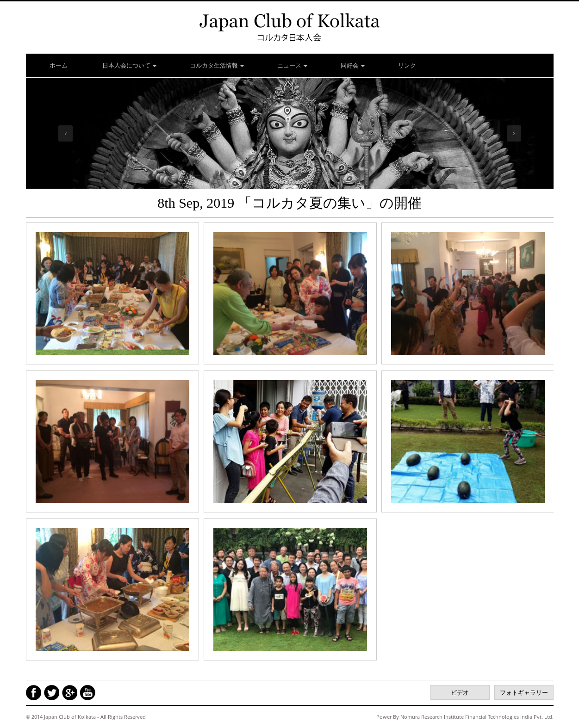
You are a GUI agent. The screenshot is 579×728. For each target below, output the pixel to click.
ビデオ (460, 692)
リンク (407, 65)
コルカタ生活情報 (217, 65)
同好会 (353, 65)
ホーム (59, 65)
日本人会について (129, 65)
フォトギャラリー (524, 692)
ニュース (292, 65)
